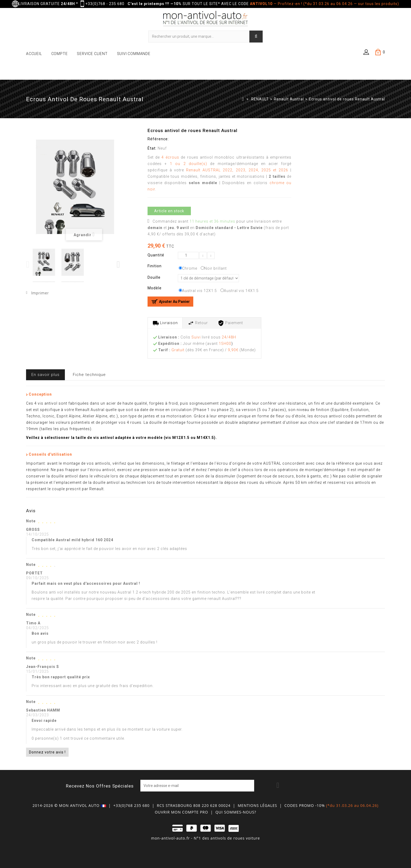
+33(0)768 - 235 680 (105, 4)
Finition (155, 266)
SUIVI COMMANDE (134, 54)
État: (152, 148)
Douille (155, 277)
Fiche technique (89, 375)
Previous (28, 264)
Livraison (165, 323)
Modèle (155, 288)
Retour (198, 323)
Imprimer (40, 293)
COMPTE (60, 54)
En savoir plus (45, 375)
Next (119, 264)
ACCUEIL (34, 54)
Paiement (230, 323)
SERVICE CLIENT (92, 54)
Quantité (156, 255)
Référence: (158, 139)
